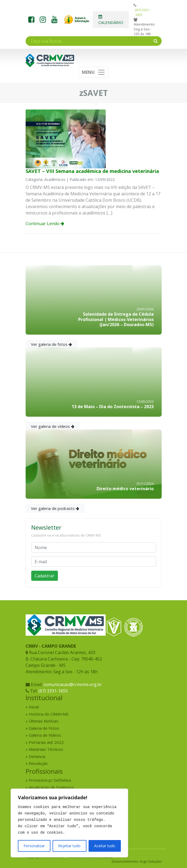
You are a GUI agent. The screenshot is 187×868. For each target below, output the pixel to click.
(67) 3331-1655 (142, 12)
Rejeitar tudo (69, 846)
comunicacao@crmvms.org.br (73, 684)
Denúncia (37, 756)
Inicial (34, 707)
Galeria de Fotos (44, 728)
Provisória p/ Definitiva (50, 780)
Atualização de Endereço (51, 787)
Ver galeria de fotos (51, 344)
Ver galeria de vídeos (53, 426)
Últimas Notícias (44, 721)
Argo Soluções (151, 861)
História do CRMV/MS (49, 714)
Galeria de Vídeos (45, 735)
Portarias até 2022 (46, 742)
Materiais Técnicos (46, 749)
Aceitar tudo (105, 846)
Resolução (38, 763)
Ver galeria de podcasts (55, 508)
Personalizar (34, 846)
